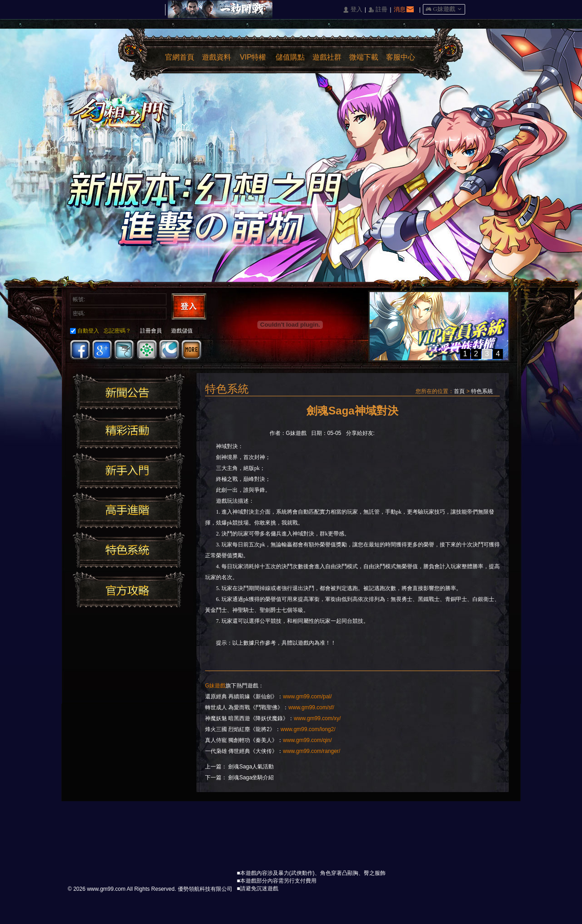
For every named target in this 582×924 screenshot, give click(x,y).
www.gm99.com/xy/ (317, 718)
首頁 (459, 391)
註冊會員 (151, 331)
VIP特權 (253, 57)
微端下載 (364, 57)
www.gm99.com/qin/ (307, 740)
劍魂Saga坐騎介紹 (251, 778)
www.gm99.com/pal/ (307, 697)
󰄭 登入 (352, 10)
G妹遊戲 (215, 686)
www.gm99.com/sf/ (311, 707)
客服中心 (401, 57)
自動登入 (85, 331)
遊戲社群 (327, 57)
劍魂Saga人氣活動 (251, 767)
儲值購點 (290, 57)
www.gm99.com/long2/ (308, 729)
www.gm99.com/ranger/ (311, 751)
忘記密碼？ (117, 331)
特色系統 (482, 391)
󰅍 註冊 (378, 10)
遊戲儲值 (182, 331)
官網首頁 (180, 57)
